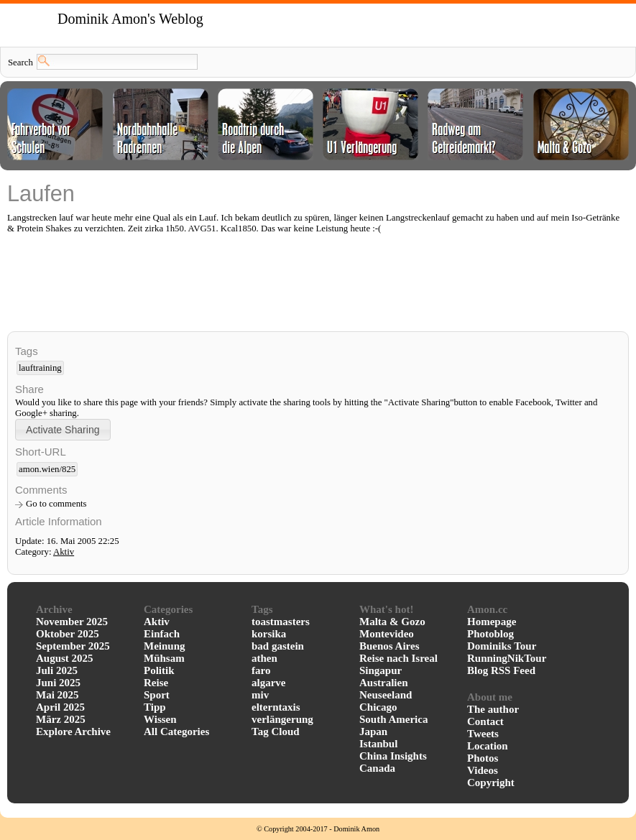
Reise (156, 683)
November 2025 (72, 622)
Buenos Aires (390, 646)
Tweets (483, 734)
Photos (483, 758)
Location (488, 746)
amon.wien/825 (47, 469)
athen (264, 658)
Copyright (491, 783)
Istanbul (378, 744)
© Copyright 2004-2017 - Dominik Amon (318, 829)
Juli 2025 (57, 670)
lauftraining (40, 368)
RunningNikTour (507, 658)
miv (260, 695)
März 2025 (61, 719)
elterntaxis (276, 707)
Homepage (492, 622)
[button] (63, 429)
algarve (268, 683)
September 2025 (73, 646)
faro (261, 670)
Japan (373, 731)
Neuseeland (386, 695)
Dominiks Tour (502, 646)
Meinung (165, 646)
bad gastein (278, 646)
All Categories (176, 731)
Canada (377, 768)
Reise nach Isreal (398, 658)
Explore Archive (73, 731)
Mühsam (164, 658)
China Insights (393, 756)
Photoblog (490, 634)
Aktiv (64, 552)
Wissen (160, 719)
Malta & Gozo (392, 622)
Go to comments (56, 504)
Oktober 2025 (68, 634)
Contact (485, 721)
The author (493, 709)
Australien (384, 683)
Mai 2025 (57, 695)
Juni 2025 (58, 683)
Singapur (381, 670)
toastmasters (281, 622)
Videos (483, 770)
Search (20, 63)
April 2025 (60, 707)
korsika (269, 634)
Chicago (378, 707)
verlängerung (282, 719)
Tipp (155, 707)
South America (393, 719)
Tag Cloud (276, 731)
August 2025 (65, 658)
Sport (157, 695)
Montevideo (387, 634)
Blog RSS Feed (501, 670)
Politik (159, 670)
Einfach (162, 634)
